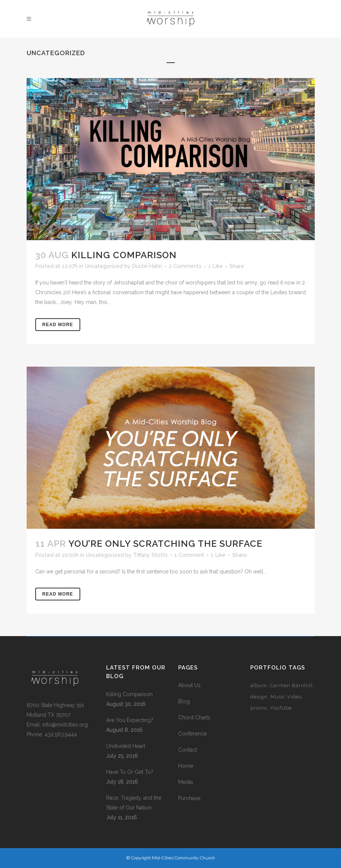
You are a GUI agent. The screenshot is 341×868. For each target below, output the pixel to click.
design (259, 697)
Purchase (189, 798)
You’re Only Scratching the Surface (165, 544)
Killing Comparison (124, 255)
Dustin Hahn (147, 266)
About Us (189, 685)
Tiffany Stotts (150, 555)
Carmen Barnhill (291, 685)
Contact (188, 750)
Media (186, 782)
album (259, 685)
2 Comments (185, 266)
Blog (184, 701)
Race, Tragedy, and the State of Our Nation (134, 803)
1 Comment (189, 555)
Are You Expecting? (130, 720)
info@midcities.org (65, 725)
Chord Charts (194, 718)
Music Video (286, 697)
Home (186, 766)
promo (259, 708)
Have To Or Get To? (130, 772)
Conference (192, 734)
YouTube (281, 708)
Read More (58, 325)
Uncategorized (104, 266)
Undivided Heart (126, 746)
